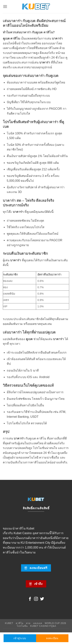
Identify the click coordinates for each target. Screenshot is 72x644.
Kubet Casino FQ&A (43, 626)
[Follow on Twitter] (42, 599)
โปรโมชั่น (22, 626)
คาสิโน (20, 623)
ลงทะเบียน (52, 638)
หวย (28, 623)
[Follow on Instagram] (36, 599)
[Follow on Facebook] (30, 599)
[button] (5, 6)
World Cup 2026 (55, 623)
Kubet (9, 623)
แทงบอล (38, 623)
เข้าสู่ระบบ (20, 638)
